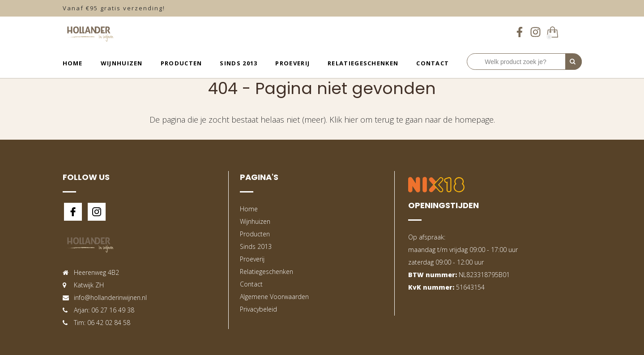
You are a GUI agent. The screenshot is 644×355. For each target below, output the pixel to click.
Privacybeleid (258, 309)
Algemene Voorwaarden (274, 297)
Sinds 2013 (239, 63)
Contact (433, 63)
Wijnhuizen (122, 63)
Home (73, 63)
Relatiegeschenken (363, 63)
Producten (181, 63)
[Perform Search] (573, 62)
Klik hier (344, 120)
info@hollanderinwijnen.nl (110, 297)
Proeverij (292, 63)
